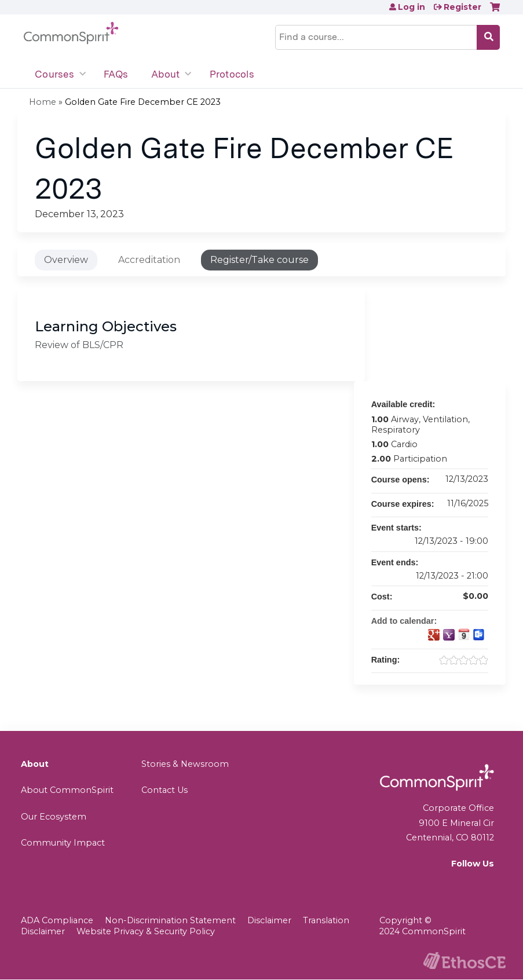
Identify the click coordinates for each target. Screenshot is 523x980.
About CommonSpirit (67, 790)
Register (462, 7)
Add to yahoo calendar (449, 635)
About (165, 74)
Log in (412, 7)
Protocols (232, 74)
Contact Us (164, 790)
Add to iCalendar (464, 634)
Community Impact (63, 843)
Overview (66, 260)
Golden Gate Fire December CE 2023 (143, 102)
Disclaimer (269, 920)
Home (43, 102)
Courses (54, 74)
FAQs (116, 74)
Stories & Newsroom (185, 764)
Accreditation (149, 260)
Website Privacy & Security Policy (146, 931)
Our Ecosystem (54, 817)
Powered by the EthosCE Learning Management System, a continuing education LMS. (465, 961)
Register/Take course (259, 260)
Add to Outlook (479, 635)
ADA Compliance (57, 920)
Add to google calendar (434, 635)
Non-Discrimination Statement (170, 920)
